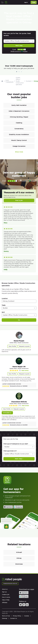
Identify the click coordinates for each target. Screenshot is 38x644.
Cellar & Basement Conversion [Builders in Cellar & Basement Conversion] (19, 111)
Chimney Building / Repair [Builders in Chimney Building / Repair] (19, 117)
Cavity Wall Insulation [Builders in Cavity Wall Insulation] (19, 105)
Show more (19, 152)
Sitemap (5, 618)
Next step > (19, 459)
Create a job (6, 595)
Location (5, 298)
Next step (19, 46)
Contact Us (14, 618)
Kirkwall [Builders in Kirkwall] (19, 552)
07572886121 (7, 413)
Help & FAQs (6, 600)
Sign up (4, 592)
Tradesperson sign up (10, 583)
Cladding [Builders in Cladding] (19, 123)
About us (5, 589)
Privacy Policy (17, 616)
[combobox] (19, 301)
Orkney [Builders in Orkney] (19, 558)
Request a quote (24, 346)
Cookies (27, 616)
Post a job (19, 200)
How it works (6, 597)
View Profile (12, 346)
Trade (4, 305)
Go (19, 320)
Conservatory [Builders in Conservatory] (19, 129)
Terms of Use (6, 616)
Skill (3, 312)
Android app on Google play (18, 507)
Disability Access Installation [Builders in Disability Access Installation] (19, 135)
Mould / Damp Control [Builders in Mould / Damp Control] (19, 140)
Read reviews (25, 370)
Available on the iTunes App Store (8, 507)
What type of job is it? (10, 451)
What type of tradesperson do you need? (16, 444)
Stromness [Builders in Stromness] (19, 564)
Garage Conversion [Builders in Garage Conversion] (19, 146)
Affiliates (5, 603)
